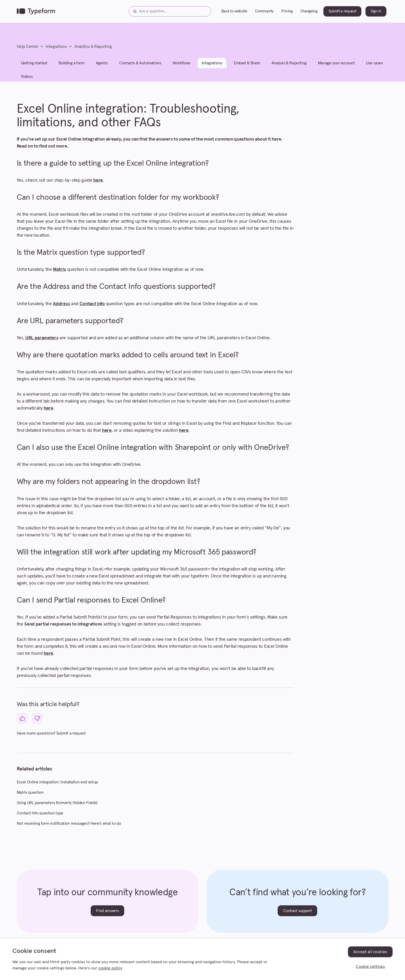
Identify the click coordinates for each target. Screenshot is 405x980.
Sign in (376, 11)
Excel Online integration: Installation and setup (57, 782)
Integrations (56, 47)
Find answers (107, 911)
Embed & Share (247, 63)
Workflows (181, 63)
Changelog (309, 11)
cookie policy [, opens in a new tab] (110, 968)
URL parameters (42, 338)
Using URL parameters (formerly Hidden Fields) (57, 803)
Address (61, 304)
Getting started (34, 63)
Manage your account (336, 63)
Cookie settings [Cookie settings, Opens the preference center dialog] (370, 967)
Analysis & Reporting (289, 63)
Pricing (287, 11)
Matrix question (30, 792)
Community (264, 11)
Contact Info (92, 304)
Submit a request (342, 11)
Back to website (234, 11)
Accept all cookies (370, 952)
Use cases (374, 63)
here (98, 180)
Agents (102, 63)
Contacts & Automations (140, 63)
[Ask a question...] (170, 11)
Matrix (59, 269)
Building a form (72, 63)
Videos (27, 76)
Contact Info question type (40, 813)
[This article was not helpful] (37, 718)
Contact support (297, 911)
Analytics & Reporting (93, 47)
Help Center (28, 47)
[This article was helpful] (22, 718)
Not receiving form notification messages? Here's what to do (69, 823)
